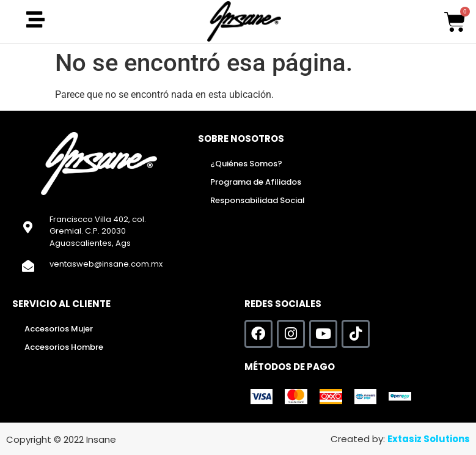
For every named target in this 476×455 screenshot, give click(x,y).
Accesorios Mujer (59, 329)
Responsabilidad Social (258, 200)
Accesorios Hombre (64, 347)
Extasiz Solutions (429, 439)
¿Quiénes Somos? (246, 164)
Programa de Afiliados (256, 182)
